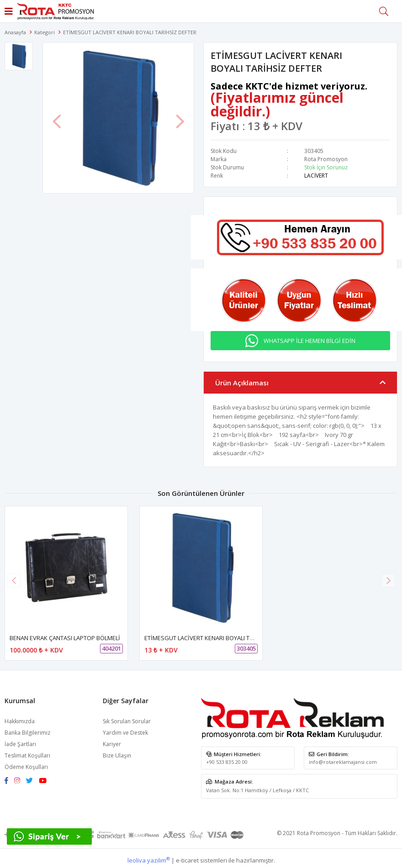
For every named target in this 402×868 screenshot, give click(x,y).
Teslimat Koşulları (27, 755)
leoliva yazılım (149, 860)
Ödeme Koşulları (26, 767)
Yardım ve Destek (125, 733)
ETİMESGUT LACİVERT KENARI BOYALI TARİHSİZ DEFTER (219, 638)
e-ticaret (187, 860)
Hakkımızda (20, 721)
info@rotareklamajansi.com (343, 762)
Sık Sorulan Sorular (127, 721)
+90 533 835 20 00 (227, 762)
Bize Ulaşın (117, 755)
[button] (388, 580)
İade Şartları (20, 744)
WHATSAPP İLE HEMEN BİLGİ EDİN (309, 341)
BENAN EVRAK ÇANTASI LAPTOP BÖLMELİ (65, 638)
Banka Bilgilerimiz (27, 733)
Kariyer (112, 744)
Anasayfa (15, 32)
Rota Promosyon (326, 159)
